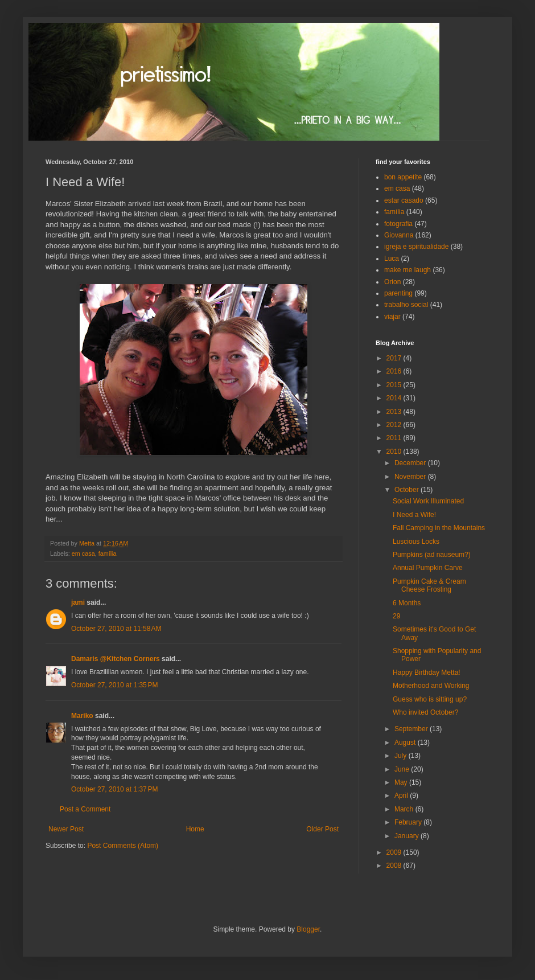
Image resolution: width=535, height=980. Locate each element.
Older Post (322, 829)
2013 (395, 412)
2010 (395, 452)
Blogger (308, 929)
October (408, 490)
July (402, 756)
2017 (395, 358)
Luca (392, 259)
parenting (398, 293)
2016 (395, 371)
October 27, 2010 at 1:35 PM (114, 685)
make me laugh (408, 270)
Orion (392, 282)
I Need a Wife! (414, 515)
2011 (395, 438)
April (402, 796)
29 (396, 616)
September (412, 729)
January (408, 836)
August (406, 743)
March (405, 809)
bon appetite (403, 177)
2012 (395, 425)
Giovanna (399, 235)
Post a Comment (85, 809)
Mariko (82, 716)
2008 (395, 866)
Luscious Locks (416, 542)
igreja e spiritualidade (416, 247)
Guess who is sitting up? (430, 699)
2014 (395, 398)
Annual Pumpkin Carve (428, 568)
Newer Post (66, 829)
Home (195, 829)
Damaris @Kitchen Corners (116, 659)
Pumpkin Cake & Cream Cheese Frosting (429, 585)
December (411, 463)
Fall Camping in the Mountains (439, 528)
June (403, 769)
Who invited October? (425, 712)
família (108, 553)
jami (78, 602)
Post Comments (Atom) (123, 846)
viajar (392, 317)
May (402, 782)
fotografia (398, 224)
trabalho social (406, 305)
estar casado (404, 200)
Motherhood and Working (431, 686)
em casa (83, 553)
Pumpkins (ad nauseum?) (432, 555)
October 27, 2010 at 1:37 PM (114, 789)
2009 (395, 852)
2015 (395, 385)
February (409, 822)
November (411, 477)
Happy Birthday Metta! (427, 673)
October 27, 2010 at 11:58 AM (116, 629)
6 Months (407, 603)
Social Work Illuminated (428, 501)
